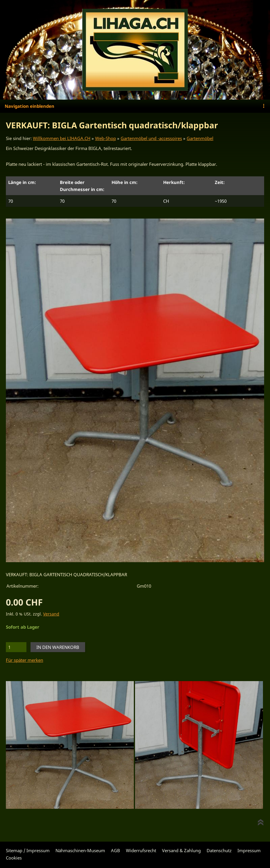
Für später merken (25, 660)
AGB (115, 850)
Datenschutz (219, 850)
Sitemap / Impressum (28, 850)
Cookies (14, 858)
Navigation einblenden (29, 106)
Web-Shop (106, 138)
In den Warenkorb (58, 647)
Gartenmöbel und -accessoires (151, 138)
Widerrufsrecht (141, 850)
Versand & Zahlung (181, 850)
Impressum (249, 850)
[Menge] (16, 647)
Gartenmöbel (200, 138)
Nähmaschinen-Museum (80, 850)
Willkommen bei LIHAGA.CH (62, 138)
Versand (51, 614)
